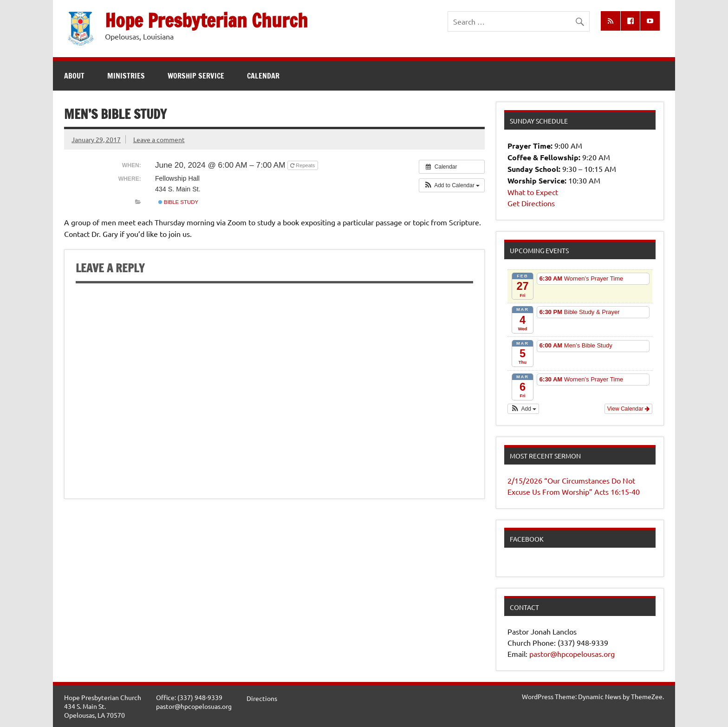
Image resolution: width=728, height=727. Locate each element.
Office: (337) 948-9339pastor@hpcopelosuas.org (194, 702)
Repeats (303, 165)
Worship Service (196, 76)
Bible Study (179, 202)
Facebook (527, 539)
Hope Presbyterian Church (206, 20)
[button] (452, 185)
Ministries (126, 76)
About (74, 76)
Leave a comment (159, 139)
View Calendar (628, 409)
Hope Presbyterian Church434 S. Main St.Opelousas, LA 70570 (103, 706)
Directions (262, 698)
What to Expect (533, 192)
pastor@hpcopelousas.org (572, 654)
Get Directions (531, 203)
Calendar (263, 76)
